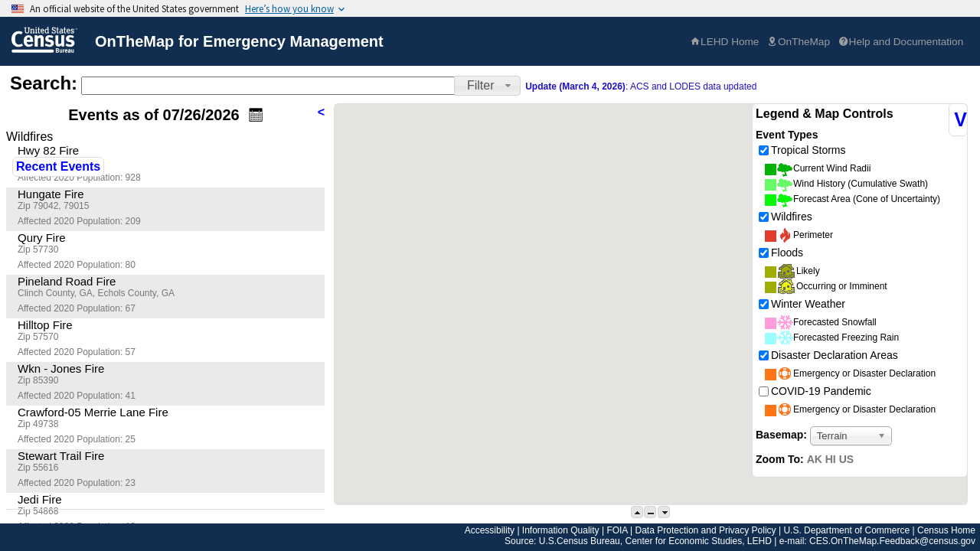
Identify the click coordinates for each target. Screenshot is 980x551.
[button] (487, 86)
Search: (44, 83)
